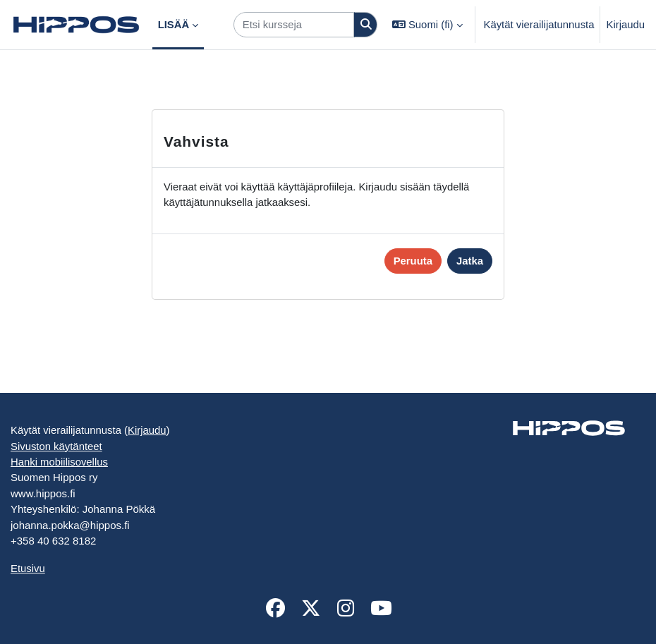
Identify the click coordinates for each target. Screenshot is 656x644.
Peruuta (413, 261)
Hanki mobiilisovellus (59, 462)
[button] (427, 25)
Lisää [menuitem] (174, 25)
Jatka (470, 261)
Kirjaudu (625, 25)
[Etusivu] (76, 25)
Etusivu (28, 569)
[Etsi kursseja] (294, 25)
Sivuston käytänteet (56, 446)
